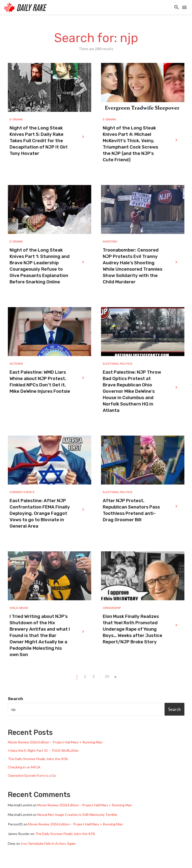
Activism (16, 364)
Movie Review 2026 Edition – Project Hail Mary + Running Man (55, 742)
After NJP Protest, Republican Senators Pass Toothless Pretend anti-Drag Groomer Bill (131, 510)
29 (107, 677)
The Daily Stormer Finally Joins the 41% (38, 759)
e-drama (16, 119)
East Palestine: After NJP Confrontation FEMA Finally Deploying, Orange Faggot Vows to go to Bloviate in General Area (40, 513)
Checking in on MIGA (24, 767)
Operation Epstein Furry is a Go (32, 775)
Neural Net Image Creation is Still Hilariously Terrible (77, 815)
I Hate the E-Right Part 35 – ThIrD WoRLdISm (43, 750)
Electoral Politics (118, 364)
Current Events (22, 492)
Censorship (112, 608)
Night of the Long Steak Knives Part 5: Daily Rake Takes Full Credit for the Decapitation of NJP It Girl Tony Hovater (38, 141)
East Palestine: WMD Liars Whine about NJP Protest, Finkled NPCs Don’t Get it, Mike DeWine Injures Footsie (40, 382)
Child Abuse (19, 608)
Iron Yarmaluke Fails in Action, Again (48, 843)
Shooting (110, 242)
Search (15, 699)
